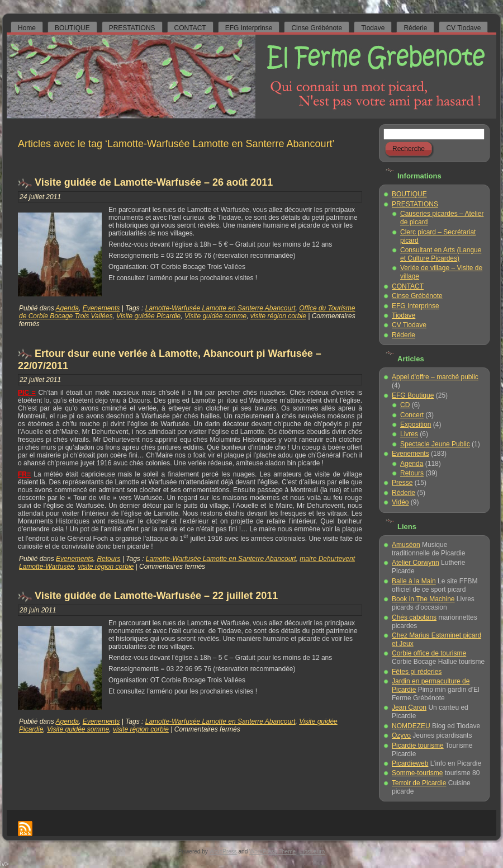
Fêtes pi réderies (417, 672)
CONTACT (408, 286)
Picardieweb (410, 763)
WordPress (223, 852)
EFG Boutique (413, 395)
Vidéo (400, 502)
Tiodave (404, 315)
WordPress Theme (272, 852)
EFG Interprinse (416, 306)
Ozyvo (401, 735)
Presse (402, 483)
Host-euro (312, 852)
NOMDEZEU (411, 726)
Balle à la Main (414, 581)
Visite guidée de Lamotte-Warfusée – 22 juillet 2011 (156, 596)
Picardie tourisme (418, 746)
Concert (412, 415)
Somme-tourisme (417, 773)
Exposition (416, 424)
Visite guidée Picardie (148, 316)
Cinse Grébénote (417, 296)
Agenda (67, 308)
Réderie (404, 335)
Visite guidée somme (215, 316)
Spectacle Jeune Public (435, 444)
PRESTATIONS (415, 204)
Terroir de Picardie (419, 783)
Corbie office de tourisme (429, 653)
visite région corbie (278, 316)
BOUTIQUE (409, 194)
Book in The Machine (423, 599)
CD (405, 405)
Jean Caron (409, 707)
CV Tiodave (409, 325)
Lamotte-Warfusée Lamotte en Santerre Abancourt (220, 308)
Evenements (101, 308)
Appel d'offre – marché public (435, 377)
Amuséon (406, 545)
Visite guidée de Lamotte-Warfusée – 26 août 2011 (154, 182)
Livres (409, 434)
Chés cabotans (414, 617)
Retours (108, 559)
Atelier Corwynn (416, 563)
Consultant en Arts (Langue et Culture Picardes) (441, 254)
